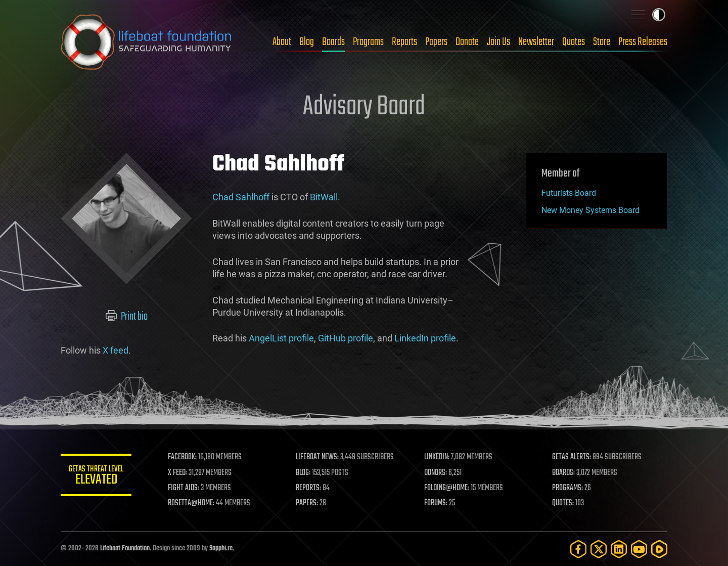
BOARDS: (563, 473)
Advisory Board (364, 107)
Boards (333, 42)
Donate (467, 42)
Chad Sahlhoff (241, 197)
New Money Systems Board (590, 210)
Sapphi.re (221, 549)
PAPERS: (307, 503)
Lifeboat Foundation (125, 549)
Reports (404, 42)
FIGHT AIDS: (184, 488)
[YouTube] (639, 549)
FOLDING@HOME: (447, 488)
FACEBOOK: (182, 457)
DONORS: (436, 473)
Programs (368, 42)
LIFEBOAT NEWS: (317, 457)
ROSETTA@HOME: (191, 503)
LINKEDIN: (437, 457)
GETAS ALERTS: (572, 457)
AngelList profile (281, 338)
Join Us (498, 42)
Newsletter (536, 42)
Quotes (574, 42)
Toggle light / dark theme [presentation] (659, 15)
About (282, 42)
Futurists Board (569, 193)
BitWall (324, 197)
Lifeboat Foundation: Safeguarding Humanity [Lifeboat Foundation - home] (147, 42)
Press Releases (643, 42)
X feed (116, 350)
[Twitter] (599, 549)
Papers (436, 42)
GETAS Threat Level (96, 477)
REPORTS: (308, 488)
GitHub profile (346, 338)
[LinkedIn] (619, 549)
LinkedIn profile (425, 338)
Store (602, 42)
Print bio (127, 317)
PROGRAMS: (567, 488)
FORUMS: (436, 503)
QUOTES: (563, 503)
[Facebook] (578, 549)
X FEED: (177, 473)
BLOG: (303, 473)
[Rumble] (659, 549)
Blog (307, 42)
